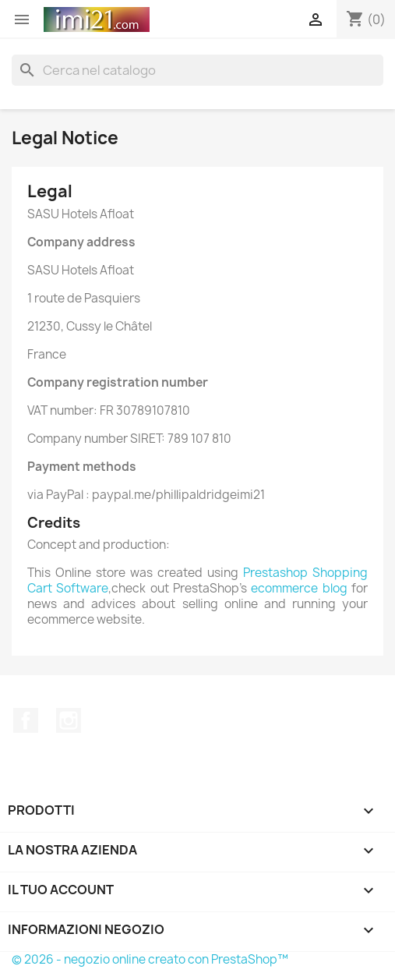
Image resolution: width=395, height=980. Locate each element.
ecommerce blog (299, 588)
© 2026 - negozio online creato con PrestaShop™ (150, 959)
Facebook (26, 720)
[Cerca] (197, 70)
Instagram (69, 720)
